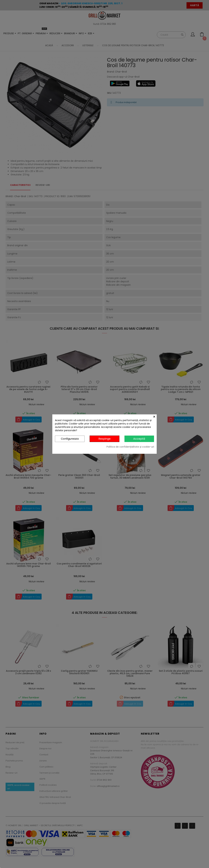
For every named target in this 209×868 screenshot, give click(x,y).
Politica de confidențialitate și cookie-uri (130, 447)
